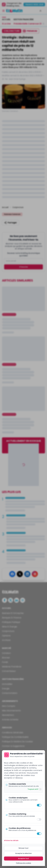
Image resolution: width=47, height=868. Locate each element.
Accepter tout (23, 858)
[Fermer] (44, 753)
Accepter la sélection (23, 853)
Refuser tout (24, 848)
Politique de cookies (24, 863)
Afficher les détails (11, 841)
